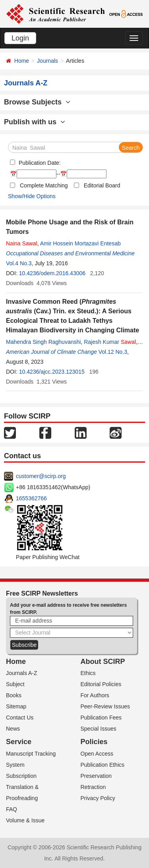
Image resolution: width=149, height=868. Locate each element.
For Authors (95, 695)
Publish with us (35, 122)
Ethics (88, 673)
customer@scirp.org (41, 476)
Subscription (21, 776)
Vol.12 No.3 (113, 352)
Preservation (96, 776)
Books (14, 695)
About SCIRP (103, 662)
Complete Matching (44, 185)
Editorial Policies (101, 684)
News (13, 729)
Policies (94, 742)
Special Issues (99, 729)
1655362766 (31, 498)
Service (19, 742)
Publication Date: (39, 163)
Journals (47, 61)
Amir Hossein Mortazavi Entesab (80, 243)
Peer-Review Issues (105, 706)
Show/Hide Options (32, 196)
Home (22, 61)
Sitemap (16, 706)
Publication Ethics (103, 765)
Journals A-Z (22, 673)
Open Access (97, 754)
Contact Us (20, 718)
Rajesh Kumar (110, 342)
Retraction (93, 787)
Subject (15, 684)
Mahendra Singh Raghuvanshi (43, 342)
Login (20, 38)
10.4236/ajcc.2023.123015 (52, 372)
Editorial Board (102, 185)
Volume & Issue (25, 820)
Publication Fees (101, 718)
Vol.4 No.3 (19, 263)
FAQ (12, 809)
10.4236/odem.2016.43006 (52, 273)
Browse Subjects (37, 102)
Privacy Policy (98, 798)
